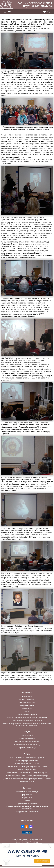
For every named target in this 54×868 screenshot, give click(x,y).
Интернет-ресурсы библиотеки (27, 761)
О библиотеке (27, 693)
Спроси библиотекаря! (27, 739)
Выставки (27, 801)
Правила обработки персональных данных (27, 721)
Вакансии (27, 712)
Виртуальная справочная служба (27, 742)
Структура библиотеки (27, 703)
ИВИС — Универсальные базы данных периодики (27, 758)
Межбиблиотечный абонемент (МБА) (27, 745)
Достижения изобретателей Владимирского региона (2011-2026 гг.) (27, 779)
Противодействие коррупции (27, 715)
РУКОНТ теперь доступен (27, 770)
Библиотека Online (27, 736)
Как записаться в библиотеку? (27, 792)
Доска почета (27, 709)
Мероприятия (27, 798)
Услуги (27, 732)
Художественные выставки (27, 804)
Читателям (27, 788)
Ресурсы (27, 754)
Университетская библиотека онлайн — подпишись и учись (27, 773)
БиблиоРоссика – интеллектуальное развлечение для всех (27, 767)
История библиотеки (27, 706)
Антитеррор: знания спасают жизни (27, 812)
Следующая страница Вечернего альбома (18, 680)
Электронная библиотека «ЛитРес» (27, 764)
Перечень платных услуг (27, 748)
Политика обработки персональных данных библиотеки (27, 718)
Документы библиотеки (27, 700)
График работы (27, 697)
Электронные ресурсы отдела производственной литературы (27, 776)
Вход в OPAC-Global (27, 782)
